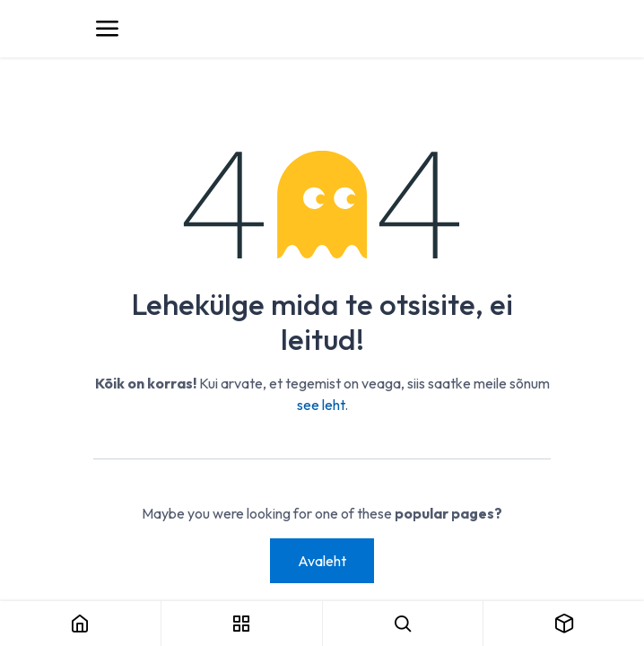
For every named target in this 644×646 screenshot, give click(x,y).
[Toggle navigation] (107, 29)
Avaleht (322, 561)
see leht (321, 405)
